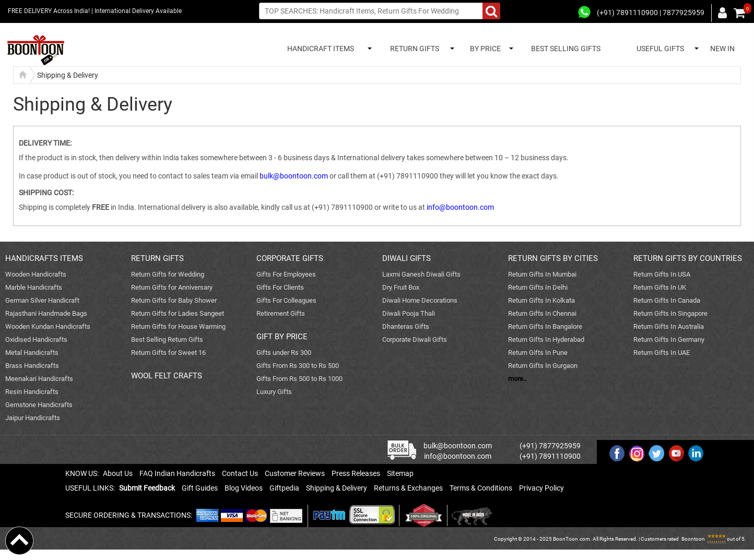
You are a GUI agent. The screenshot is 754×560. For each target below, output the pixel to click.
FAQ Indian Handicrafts (177, 473)
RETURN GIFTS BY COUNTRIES (688, 258)
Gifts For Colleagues (286, 300)
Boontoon (693, 539)
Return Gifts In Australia (669, 326)
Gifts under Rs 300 (284, 353)
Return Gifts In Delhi (538, 287)
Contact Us (240, 473)
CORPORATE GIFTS (290, 258)
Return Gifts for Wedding (168, 274)
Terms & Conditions (481, 488)
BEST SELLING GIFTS (566, 49)
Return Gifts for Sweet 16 (168, 353)
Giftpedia (284, 488)
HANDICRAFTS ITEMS (44, 258)
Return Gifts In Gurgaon (543, 366)
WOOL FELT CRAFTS (167, 376)
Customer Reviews (295, 473)
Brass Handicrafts (32, 366)
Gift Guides (200, 488)
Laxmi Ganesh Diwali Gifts (421, 274)
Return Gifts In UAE (662, 353)
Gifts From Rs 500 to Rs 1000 (299, 379)
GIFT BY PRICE (282, 337)
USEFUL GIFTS (659, 49)
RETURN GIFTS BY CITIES (553, 258)
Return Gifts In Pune (538, 353)
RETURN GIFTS (413, 49)
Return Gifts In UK (660, 287)
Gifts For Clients (280, 287)
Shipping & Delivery (337, 488)
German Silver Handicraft (42, 300)
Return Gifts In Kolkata (541, 300)
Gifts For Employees (286, 274)
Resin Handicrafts (32, 392)
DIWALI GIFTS (407, 258)
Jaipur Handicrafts (33, 418)
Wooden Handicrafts (36, 274)
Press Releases (356, 473)
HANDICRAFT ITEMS (319, 49)
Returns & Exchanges (408, 488)
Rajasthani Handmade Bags (46, 313)
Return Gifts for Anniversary (172, 287)
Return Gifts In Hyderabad (546, 339)
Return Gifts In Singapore (670, 313)
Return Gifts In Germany (669, 339)
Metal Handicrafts (32, 353)
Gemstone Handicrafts (39, 405)
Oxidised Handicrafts (36, 339)
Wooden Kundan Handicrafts (48, 326)
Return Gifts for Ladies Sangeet (178, 313)
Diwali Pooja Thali (409, 313)
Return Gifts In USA (662, 274)
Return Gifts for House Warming (178, 326)
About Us (118, 473)
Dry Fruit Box (401, 287)
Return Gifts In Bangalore (545, 326)
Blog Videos (244, 488)
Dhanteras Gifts (406, 326)
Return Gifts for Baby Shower (174, 300)
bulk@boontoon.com (294, 176)
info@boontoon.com (460, 207)
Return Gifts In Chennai (542, 313)
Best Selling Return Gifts (167, 339)
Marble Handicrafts (34, 287)
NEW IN (722, 49)
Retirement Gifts (281, 313)
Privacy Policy (541, 488)
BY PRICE (484, 49)
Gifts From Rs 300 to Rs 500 (298, 366)
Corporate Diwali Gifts (415, 339)
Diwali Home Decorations (420, 300)
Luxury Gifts (274, 392)
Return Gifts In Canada (667, 300)
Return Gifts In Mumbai (542, 274)
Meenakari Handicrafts (39, 379)
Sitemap (400, 473)
